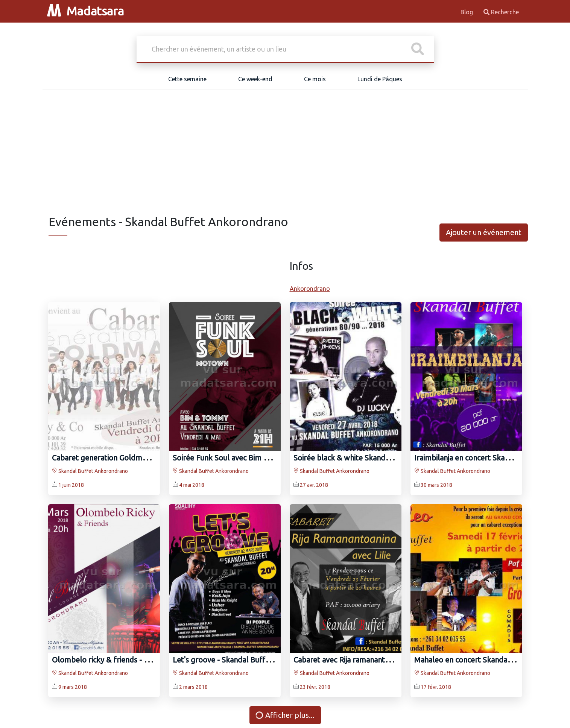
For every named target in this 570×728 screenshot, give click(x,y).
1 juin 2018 (71, 485)
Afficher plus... (284, 715)
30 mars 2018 (436, 485)
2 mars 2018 (193, 687)
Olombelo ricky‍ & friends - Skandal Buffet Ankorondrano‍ (149, 660)
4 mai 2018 (192, 485)
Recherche (501, 12)
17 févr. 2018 (436, 687)
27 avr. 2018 (314, 485)
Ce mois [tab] (315, 79)
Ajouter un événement (484, 232)
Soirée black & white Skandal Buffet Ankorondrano (380, 458)
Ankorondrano (310, 289)
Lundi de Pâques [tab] (380, 79)
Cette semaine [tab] (187, 79)
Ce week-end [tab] (255, 79)
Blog (467, 12)
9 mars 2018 (73, 687)
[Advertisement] (285, 158)
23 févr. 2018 (315, 687)
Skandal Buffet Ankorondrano (90, 471)
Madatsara (85, 11)
